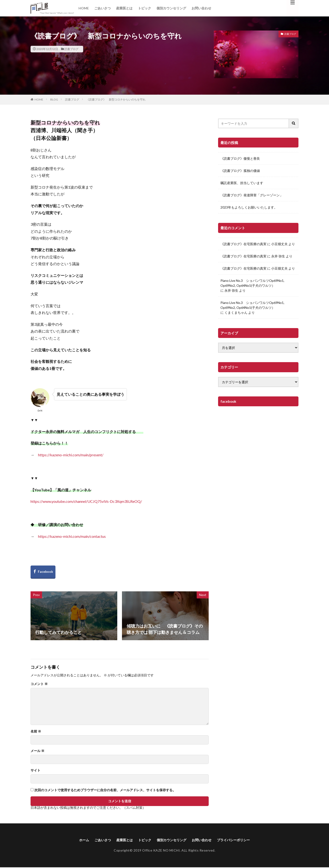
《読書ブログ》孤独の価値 (240, 171)
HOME (84, 8)
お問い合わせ (201, 8)
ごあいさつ (102, 8)
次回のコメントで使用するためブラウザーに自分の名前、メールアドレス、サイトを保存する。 (105, 790)
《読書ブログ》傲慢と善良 (240, 158)
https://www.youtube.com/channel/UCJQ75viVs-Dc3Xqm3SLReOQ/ (86, 501)
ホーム (75, 840)
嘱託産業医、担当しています (242, 183)
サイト (35, 770)
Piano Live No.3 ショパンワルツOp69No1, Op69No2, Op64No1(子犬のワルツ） (252, 283)
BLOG (54, 99)
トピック (145, 8)
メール (37, 751)
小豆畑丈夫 (279, 244)
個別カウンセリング (171, 8)
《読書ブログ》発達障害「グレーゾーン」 (252, 195)
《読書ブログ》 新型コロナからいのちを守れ (116, 99)
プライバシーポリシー (241, 840)
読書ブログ (71, 49)
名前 (36, 731)
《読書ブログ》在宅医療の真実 (243, 244)
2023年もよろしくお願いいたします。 (249, 207)
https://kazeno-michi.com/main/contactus (72, 536)
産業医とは (124, 8)
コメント (39, 684)
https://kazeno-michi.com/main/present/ (71, 455)
